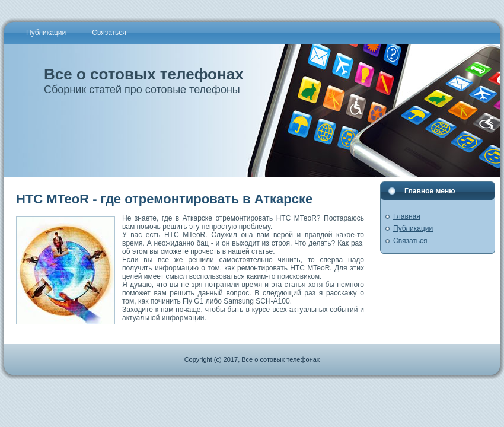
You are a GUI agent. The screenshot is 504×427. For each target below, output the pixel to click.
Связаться (410, 241)
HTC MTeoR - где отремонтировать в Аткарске (164, 199)
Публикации (413, 228)
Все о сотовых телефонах (144, 74)
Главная (407, 216)
